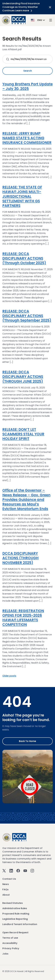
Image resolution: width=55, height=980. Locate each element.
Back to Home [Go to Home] (27, 741)
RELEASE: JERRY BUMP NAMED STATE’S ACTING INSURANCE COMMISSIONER (27, 138)
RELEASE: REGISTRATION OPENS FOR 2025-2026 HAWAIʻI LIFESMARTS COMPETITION (23, 618)
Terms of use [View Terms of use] (10, 938)
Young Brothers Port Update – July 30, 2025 (27, 86)
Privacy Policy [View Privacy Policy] (11, 948)
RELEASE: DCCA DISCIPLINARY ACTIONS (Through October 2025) (24, 258)
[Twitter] (4, 870)
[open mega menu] (51, 20)
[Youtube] (25, 870)
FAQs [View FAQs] (5, 889)
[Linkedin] (11, 870)
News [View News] (6, 884)
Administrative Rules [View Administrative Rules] (15, 908)
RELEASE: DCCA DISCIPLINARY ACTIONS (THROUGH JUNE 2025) (23, 377)
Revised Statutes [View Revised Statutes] (13, 903)
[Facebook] (18, 870)
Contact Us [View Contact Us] (9, 879)
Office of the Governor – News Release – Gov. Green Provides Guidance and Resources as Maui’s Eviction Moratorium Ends (26, 500)
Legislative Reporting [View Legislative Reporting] (15, 919)
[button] (38, 20)
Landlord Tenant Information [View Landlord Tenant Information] (20, 924)
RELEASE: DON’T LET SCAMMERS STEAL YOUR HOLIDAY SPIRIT (23, 434)
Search (28, 71)
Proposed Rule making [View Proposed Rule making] (16, 914)
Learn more (24, 11)
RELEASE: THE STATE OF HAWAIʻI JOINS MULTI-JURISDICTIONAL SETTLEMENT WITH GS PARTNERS (22, 196)
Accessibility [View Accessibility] (10, 943)
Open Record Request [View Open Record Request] (15, 932)
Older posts (9, 676)
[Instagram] (32, 870)
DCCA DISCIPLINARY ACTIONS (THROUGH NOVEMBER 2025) (20, 558)
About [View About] (6, 895)
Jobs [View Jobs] (5, 954)
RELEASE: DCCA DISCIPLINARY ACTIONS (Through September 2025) (27, 316)
